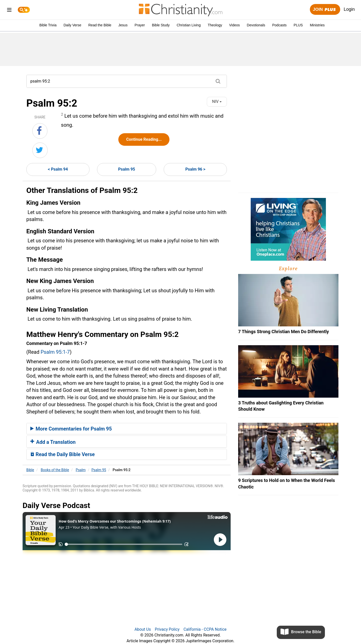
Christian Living (189, 25)
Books (55, 470)
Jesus (123, 25)
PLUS (298, 25)
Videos (235, 25)
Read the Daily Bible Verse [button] (63, 454)
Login (349, 9)
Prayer (140, 25)
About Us (143, 629)
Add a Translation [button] (53, 442)
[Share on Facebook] (40, 131)
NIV (217, 101)
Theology (215, 25)
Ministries (317, 25)
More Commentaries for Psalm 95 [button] (71, 429)
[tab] (127, 429)
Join (325, 10)
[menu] (9, 11)
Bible (30, 470)
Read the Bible (100, 25)
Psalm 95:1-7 (55, 352)
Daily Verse (72, 25)
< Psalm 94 (58, 169)
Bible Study (161, 25)
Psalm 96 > (195, 169)
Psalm (81, 470)
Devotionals (256, 25)
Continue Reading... (144, 139)
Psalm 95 (127, 169)
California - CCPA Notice (205, 629)
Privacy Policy (167, 629)
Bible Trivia (48, 25)
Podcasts (280, 25)
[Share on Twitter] (40, 150)
